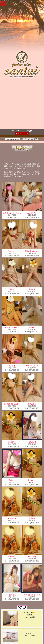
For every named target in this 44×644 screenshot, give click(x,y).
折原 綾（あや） (32, 366)
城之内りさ (12, 519)
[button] (3, 3)
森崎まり (12, 481)
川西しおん (12, 290)
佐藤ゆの (32, 519)
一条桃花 (32, 328)
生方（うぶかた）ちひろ (12, 213)
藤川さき (12, 366)
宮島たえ (32, 290)
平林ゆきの (12, 557)
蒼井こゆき (32, 557)
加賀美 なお (12, 595)
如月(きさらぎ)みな (12, 328)
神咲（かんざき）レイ (32, 595)
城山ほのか (12, 442)
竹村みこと (32, 481)
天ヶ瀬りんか (32, 213)
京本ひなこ (12, 252)
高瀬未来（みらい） (32, 252)
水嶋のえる (32, 442)
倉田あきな (32, 404)
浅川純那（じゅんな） (12, 404)
